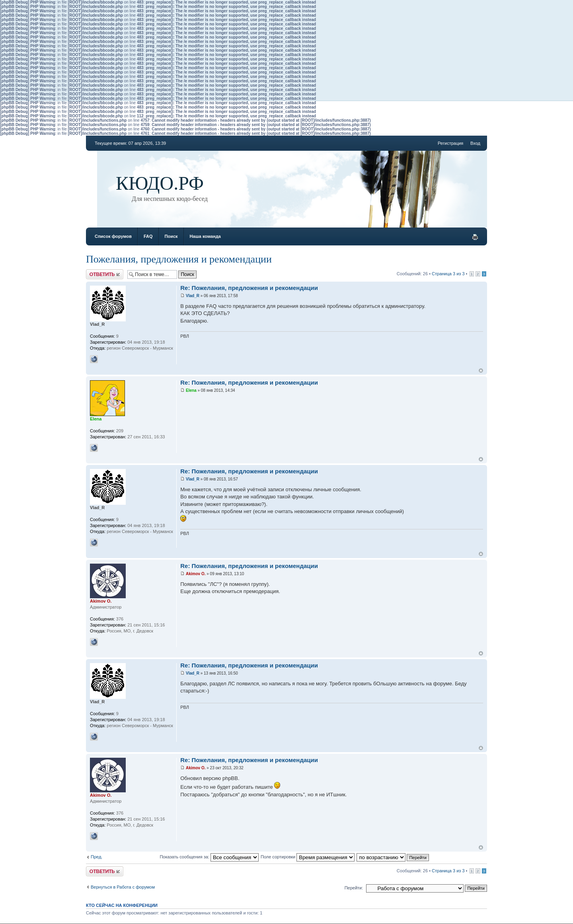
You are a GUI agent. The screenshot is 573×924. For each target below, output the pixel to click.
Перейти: (354, 888)
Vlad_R (193, 296)
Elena (191, 390)
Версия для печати (475, 237)
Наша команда (205, 236)
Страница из (448, 274)
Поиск (171, 236)
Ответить (105, 274)
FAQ (148, 236)
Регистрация (450, 143)
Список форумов (113, 236)
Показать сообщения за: (209, 857)
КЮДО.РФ (160, 183)
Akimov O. (196, 574)
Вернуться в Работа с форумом (123, 887)
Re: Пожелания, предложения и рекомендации (249, 288)
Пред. (96, 857)
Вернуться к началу (481, 371)
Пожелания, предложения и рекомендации (179, 259)
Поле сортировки (308, 857)
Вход (475, 143)
